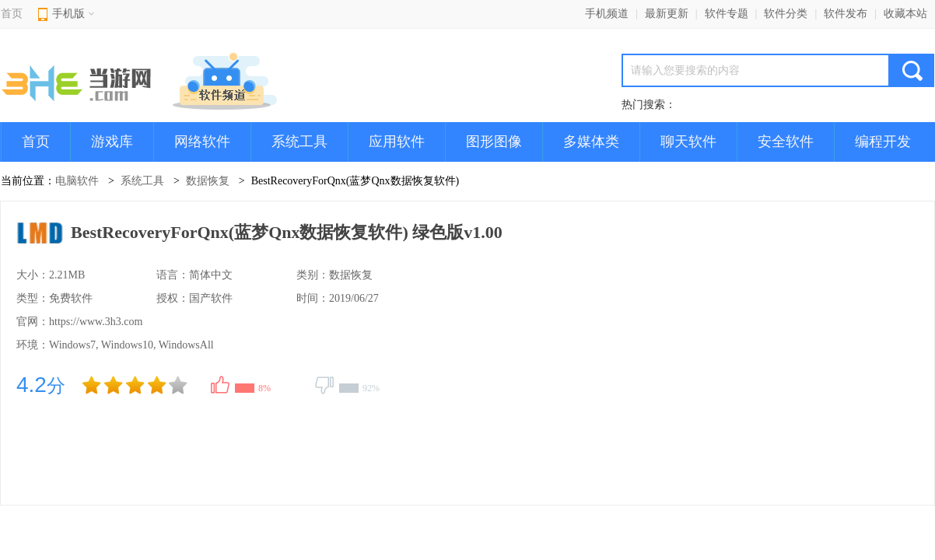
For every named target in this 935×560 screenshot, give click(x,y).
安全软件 (786, 142)
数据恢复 (208, 181)
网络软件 (202, 142)
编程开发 (883, 142)
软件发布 (846, 14)
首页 (12, 14)
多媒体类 (591, 142)
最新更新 (667, 14)
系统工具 (299, 142)
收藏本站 (905, 14)
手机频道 (607, 14)
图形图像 (494, 142)
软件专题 (727, 14)
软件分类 (786, 14)
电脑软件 (77, 181)
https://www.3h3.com (96, 322)
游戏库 (112, 142)
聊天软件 (688, 142)
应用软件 (397, 142)
